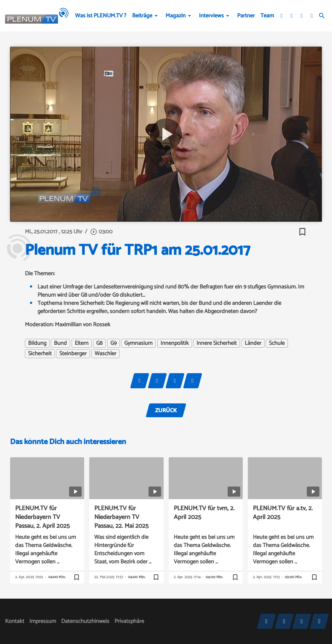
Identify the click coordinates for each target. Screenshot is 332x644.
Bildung (37, 343)
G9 (114, 343)
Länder (253, 343)
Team (267, 16)
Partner (246, 16)
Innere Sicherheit (217, 343)
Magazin (176, 16)
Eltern (82, 343)
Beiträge (142, 16)
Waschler (105, 354)
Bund (60, 343)
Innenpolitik (175, 343)
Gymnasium (138, 343)
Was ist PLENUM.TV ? (101, 16)
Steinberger (73, 354)
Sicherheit (40, 354)
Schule (277, 343)
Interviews (211, 16)
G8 (99, 343)
